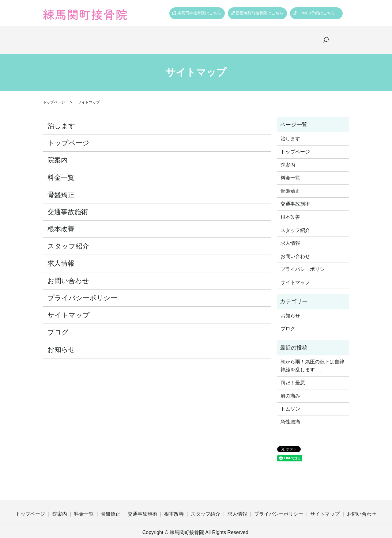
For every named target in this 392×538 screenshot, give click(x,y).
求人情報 (311, 36)
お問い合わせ (68, 273)
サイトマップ (69, 307)
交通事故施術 (202, 36)
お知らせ (61, 341)
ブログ (58, 324)
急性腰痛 (290, 414)
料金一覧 (134, 36)
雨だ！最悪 (293, 375)
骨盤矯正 (166, 36)
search (334, 36)
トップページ (71, 36)
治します (61, 118)
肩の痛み (290, 388)
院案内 (105, 36)
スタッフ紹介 (275, 36)
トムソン (290, 401)
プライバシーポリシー (82, 290)
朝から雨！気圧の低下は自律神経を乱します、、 (312, 358)
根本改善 (239, 36)
